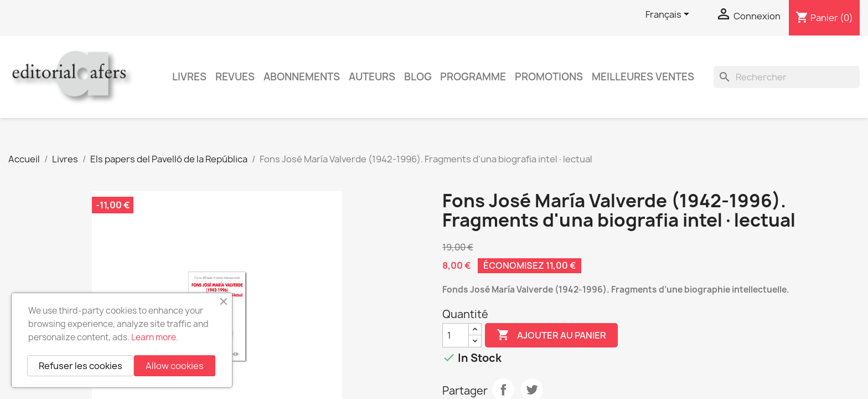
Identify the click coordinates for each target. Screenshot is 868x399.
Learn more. (155, 337)
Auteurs (372, 77)
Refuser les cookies (81, 366)
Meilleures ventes (643, 77)
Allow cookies (175, 366)
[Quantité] (456, 335)
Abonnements (302, 77)
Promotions (549, 77)
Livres (189, 77)
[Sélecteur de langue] (669, 15)
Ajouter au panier (551, 335)
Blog (418, 77)
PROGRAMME (473, 77)
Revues (235, 77)
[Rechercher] (787, 77)
